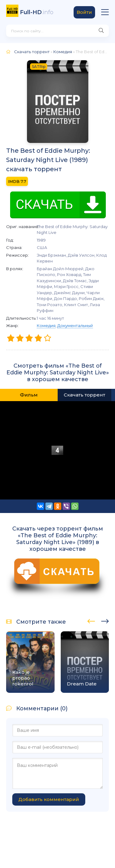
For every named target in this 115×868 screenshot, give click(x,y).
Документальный (75, 325)
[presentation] (91, 620)
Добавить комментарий (49, 799)
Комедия (46, 325)
